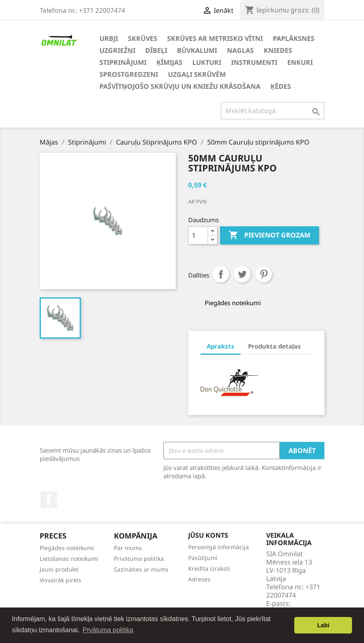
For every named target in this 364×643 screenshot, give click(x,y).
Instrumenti (254, 62)
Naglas (240, 50)
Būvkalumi (197, 50)
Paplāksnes (294, 38)
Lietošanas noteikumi (69, 559)
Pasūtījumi (203, 558)
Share (221, 274)
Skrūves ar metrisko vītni (215, 38)
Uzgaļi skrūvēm (197, 74)
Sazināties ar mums (141, 569)
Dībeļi (156, 50)
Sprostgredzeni (129, 74)
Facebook (49, 500)
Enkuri (300, 62)
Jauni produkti (59, 569)
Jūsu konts (208, 535)
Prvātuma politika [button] (108, 630)
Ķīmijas (169, 62)
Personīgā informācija (219, 547)
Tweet (242, 274)
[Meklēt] (273, 111)
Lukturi (207, 62)
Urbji (109, 38)
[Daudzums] (198, 235)
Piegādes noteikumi (67, 548)
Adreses (199, 579)
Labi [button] (323, 625)
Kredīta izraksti (209, 568)
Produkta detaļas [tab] (274, 346)
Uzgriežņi (117, 50)
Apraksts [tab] (221, 346)
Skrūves (143, 38)
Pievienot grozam (269, 235)
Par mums (128, 548)
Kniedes (278, 50)
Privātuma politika (139, 559)
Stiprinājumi (123, 62)
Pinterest (264, 274)
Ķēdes (281, 86)
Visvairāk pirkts (60, 580)
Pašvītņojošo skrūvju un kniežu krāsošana (180, 86)
